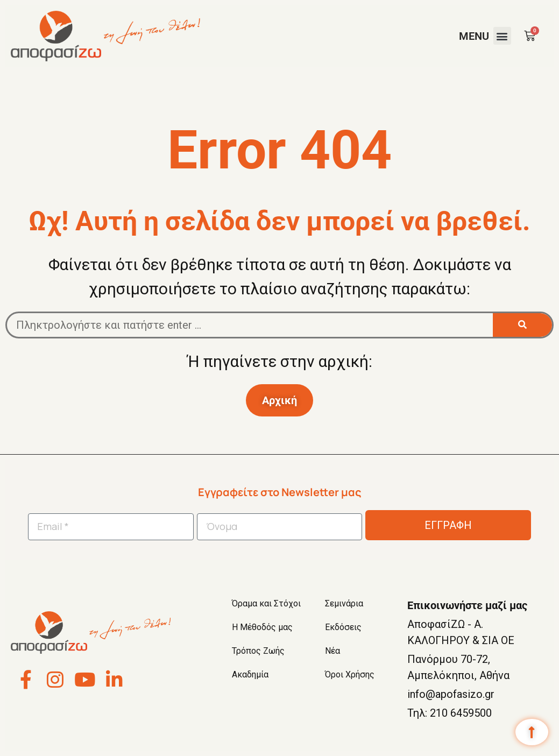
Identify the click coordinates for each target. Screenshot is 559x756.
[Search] (522, 325)
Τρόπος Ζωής (258, 651)
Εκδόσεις (343, 627)
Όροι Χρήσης (350, 674)
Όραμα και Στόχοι (266, 603)
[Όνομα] (280, 527)
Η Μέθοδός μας (262, 627)
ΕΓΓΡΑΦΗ (448, 525)
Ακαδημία (250, 674)
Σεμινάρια (344, 603)
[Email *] (111, 527)
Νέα (332, 651)
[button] (502, 36)
